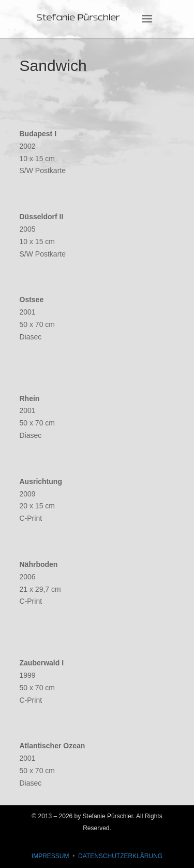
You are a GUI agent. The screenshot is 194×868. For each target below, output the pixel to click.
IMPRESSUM (50, 856)
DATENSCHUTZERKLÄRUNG (120, 856)
